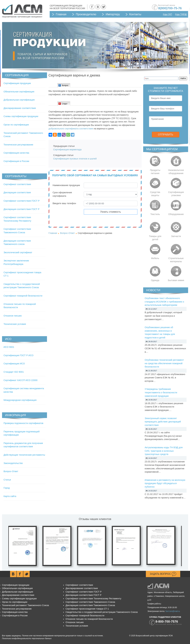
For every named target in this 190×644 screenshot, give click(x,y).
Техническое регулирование (18, 145)
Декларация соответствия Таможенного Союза (90, 605)
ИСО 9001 (9, 347)
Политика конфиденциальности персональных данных (27, 638)
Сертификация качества (16, 153)
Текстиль (155, 214)
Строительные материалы (176, 260)
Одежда (155, 280)
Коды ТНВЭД (181, 14)
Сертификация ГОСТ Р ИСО (19, 355)
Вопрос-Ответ (11, 471)
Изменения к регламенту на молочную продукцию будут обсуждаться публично (165, 483)
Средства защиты (155, 194)
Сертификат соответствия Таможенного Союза (90, 602)
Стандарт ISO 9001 (14, 372)
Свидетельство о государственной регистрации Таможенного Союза (102, 612)
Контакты (135, 14)
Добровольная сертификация (19, 100)
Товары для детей (155, 238)
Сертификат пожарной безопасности (23, 296)
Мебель (155, 258)
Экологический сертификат (18, 252)
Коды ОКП (167, 14)
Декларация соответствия (17, 192)
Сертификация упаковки (176, 194)
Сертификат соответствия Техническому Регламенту (93, 599)
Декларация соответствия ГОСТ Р (22, 209)
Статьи (7, 480)
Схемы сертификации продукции (21, 116)
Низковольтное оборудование (176, 172)
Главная (61, 14)
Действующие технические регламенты (24, 455)
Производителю (86, 14)
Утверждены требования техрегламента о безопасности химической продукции (161, 392)
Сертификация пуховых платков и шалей (75, 159)
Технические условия (15, 324)
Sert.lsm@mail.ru (173, 611)
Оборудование (176, 214)
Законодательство (13, 463)
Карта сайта (10, 496)
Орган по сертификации (16, 125)
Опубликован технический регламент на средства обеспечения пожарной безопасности (164, 363)
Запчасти (176, 236)
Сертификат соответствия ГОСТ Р (22, 201)
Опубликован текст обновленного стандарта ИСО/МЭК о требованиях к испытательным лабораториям (164, 302)
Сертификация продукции (17, 83)
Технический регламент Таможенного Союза (26, 605)
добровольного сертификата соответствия (71, 129)
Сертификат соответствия (17, 184)
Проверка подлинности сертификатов (23, 423)
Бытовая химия (176, 280)
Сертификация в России (16, 161)
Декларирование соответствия (20, 108)
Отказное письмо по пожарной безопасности (89, 619)
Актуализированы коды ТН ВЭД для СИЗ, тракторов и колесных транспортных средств (164, 451)
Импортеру (113, 14)
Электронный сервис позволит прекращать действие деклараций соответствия (163, 422)
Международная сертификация (20, 400)
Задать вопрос (163, 574)
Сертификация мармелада (67, 150)
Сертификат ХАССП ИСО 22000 (21, 380)
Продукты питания (155, 172)
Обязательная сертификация (19, 92)
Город (7, 488)
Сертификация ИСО (14, 364)
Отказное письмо (13, 316)
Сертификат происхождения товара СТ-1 (87, 609)
